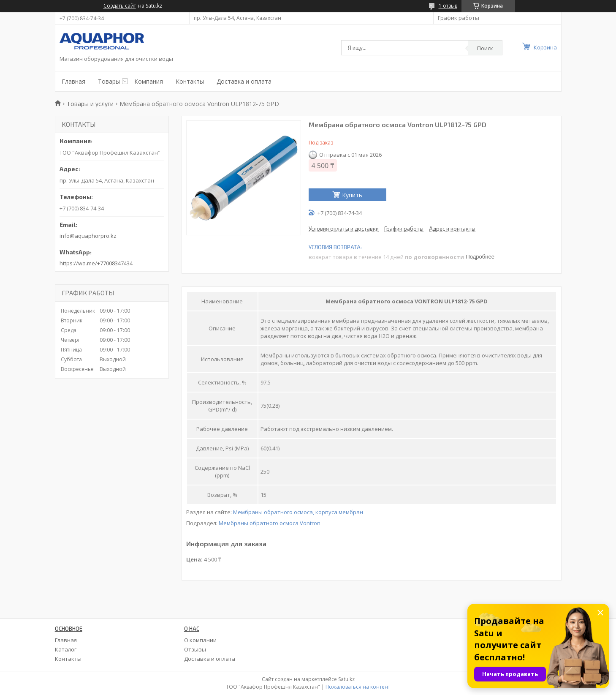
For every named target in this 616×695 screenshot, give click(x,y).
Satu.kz (346, 679)
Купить (352, 195)
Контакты (190, 81)
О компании (200, 640)
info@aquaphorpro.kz (88, 236)
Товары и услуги (90, 104)
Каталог (66, 649)
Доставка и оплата (244, 81)
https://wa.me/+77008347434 (96, 263)
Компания (149, 81)
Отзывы (195, 649)
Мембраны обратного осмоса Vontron (270, 523)
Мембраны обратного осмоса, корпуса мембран (298, 512)
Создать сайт (120, 6)
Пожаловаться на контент (358, 687)
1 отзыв (448, 6)
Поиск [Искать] (485, 48)
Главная (73, 81)
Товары (109, 81)
